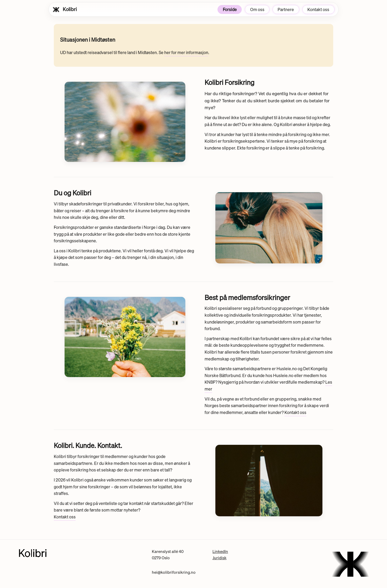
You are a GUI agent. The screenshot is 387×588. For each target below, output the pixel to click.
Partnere (286, 9)
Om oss (257, 9)
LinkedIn (220, 551)
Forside (230, 9)
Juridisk (219, 558)
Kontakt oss (318, 9)
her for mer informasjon (186, 52)
